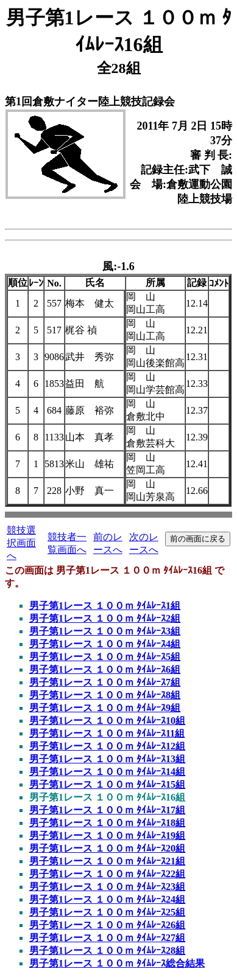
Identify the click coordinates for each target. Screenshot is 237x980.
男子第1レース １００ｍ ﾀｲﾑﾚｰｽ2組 (105, 618)
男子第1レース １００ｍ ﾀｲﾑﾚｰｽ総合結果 (117, 963)
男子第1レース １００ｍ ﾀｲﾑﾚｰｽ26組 (107, 925)
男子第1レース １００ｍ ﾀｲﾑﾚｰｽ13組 (107, 759)
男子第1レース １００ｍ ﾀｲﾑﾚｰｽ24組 (107, 899)
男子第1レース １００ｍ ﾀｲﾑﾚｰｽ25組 (107, 912)
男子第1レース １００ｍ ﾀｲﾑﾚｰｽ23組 (107, 887)
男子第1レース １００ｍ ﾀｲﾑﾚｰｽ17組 (107, 810)
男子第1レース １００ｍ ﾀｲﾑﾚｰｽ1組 (105, 606)
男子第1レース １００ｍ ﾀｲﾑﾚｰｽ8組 (105, 695)
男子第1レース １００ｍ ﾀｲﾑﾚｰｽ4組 (105, 644)
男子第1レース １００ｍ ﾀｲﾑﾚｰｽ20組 (107, 848)
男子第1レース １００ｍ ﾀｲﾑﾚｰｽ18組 (107, 823)
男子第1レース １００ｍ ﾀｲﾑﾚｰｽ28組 (107, 950)
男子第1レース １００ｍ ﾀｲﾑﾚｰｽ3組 (105, 631)
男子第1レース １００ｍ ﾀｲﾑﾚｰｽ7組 (105, 682)
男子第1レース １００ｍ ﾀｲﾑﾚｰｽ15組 (107, 784)
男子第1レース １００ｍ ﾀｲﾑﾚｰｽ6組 (105, 669)
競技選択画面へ (21, 543)
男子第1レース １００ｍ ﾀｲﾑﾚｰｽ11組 (107, 733)
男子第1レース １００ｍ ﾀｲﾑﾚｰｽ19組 (107, 836)
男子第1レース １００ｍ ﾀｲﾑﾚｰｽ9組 (105, 708)
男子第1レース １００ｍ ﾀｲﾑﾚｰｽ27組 (107, 938)
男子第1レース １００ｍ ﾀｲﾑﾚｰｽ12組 (107, 746)
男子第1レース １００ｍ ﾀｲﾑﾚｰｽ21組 (107, 861)
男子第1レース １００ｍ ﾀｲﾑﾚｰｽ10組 (107, 721)
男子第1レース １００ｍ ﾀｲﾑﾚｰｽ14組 (107, 772)
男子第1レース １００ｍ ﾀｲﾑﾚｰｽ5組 (105, 657)
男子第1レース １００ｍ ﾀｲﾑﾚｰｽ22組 (107, 874)
